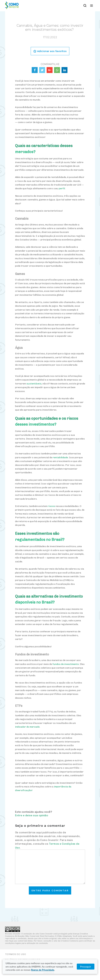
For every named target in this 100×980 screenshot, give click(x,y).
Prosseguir (86, 967)
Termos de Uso (16, 954)
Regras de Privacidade (43, 970)
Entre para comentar (50, 891)
